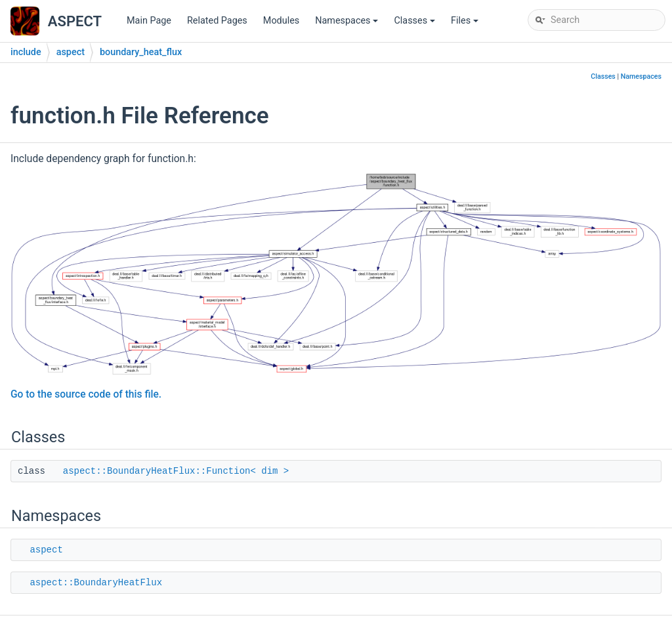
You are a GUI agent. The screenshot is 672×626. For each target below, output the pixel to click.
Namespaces (347, 24)
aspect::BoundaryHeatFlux (96, 583)
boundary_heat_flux (141, 52)
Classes (415, 24)
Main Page (149, 21)
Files (466, 24)
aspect (71, 52)
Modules (281, 21)
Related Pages (217, 21)
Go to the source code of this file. (86, 394)
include (26, 52)
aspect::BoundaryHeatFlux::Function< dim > (176, 471)
